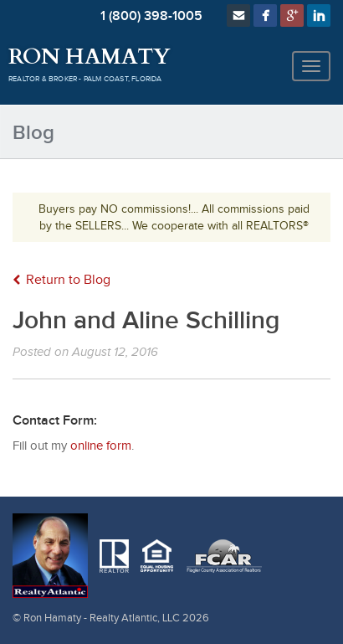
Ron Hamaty (89, 57)
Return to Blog (61, 280)
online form (101, 446)
